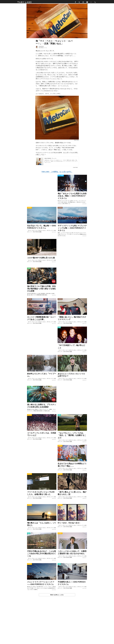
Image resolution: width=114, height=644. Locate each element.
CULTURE (60, 208)
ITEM (59, 328)
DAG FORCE (76, 168)
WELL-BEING (61, 176)
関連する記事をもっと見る (57, 595)
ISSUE (29, 269)
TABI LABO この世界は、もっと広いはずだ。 (57, 172)
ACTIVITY (29, 208)
